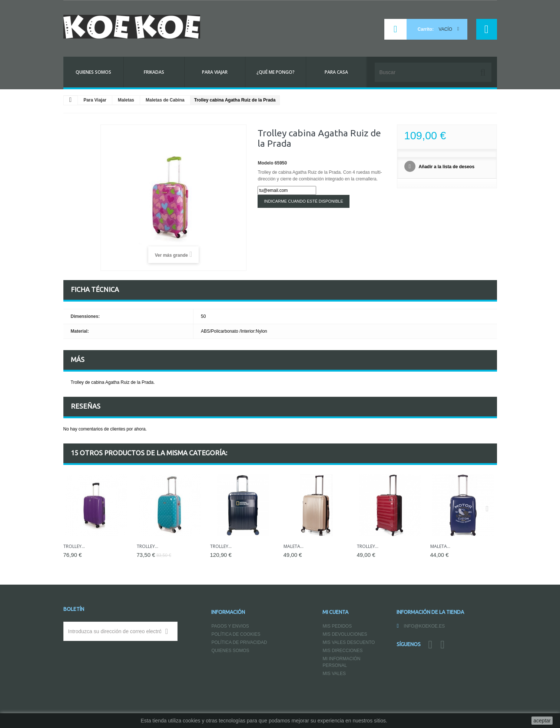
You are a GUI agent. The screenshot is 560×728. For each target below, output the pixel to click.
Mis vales (334, 674)
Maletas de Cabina (165, 100)
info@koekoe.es (424, 626)
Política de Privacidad (239, 642)
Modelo (265, 163)
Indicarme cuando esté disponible (303, 201)
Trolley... (74, 546)
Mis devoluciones (345, 634)
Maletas (126, 100)
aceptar (542, 721)
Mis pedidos (337, 626)
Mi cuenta (335, 612)
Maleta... (294, 546)
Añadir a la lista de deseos (446, 167)
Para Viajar (95, 100)
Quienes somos (230, 651)
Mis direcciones (342, 651)
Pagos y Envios (230, 626)
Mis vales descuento (349, 642)
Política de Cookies (236, 634)
